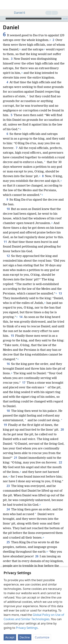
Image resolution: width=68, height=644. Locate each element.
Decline (25, 637)
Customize (42, 637)
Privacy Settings (27, 628)
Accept (10, 637)
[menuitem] (5, 5)
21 (16, 452)
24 (8, 504)
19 (5, 419)
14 (21, 311)
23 (8, 480)
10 (8, 203)
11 (5, 236)
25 (8, 537)
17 (24, 377)
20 (62, 424)
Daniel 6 (18, 13)
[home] (5, 5)
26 (37, 551)
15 (12, 330)
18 (8, 405)
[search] (63, 5)
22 (60, 457)
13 (60, 288)
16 (8, 358)
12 (8, 250)
